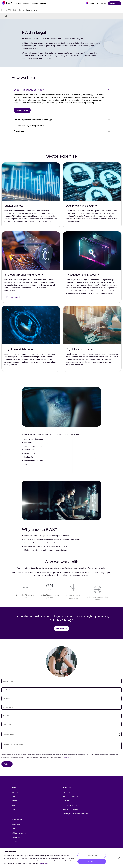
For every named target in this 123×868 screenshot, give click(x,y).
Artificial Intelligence (19, 833)
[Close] (119, 858)
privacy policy (68, 757)
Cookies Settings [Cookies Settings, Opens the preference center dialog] (92, 855)
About (14, 805)
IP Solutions (16, 837)
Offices (14, 801)
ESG (13, 809)
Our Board (67, 801)
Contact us (16, 796)
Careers (15, 792)
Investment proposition (72, 796)
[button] (7, 3)
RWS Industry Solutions (16, 10)
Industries (15, 841)
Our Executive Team (70, 805)
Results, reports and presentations (76, 814)
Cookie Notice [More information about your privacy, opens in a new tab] (44, 864)
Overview (67, 792)
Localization (16, 824)
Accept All (92, 861)
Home (3, 10)
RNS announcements (71, 809)
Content (15, 828)
